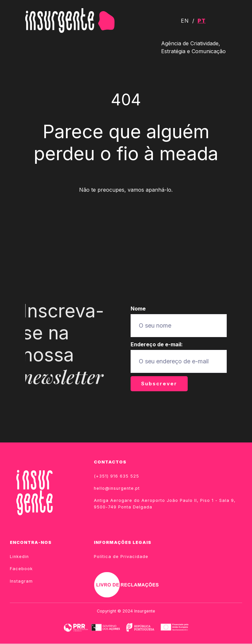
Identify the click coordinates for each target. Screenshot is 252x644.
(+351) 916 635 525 (116, 476)
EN (185, 21)
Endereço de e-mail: (157, 344)
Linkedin (19, 557)
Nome (138, 309)
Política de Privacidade (121, 557)
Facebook (21, 569)
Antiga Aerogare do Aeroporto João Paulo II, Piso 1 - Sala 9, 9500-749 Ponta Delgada (165, 504)
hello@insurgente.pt (117, 488)
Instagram (21, 581)
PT (202, 21)
